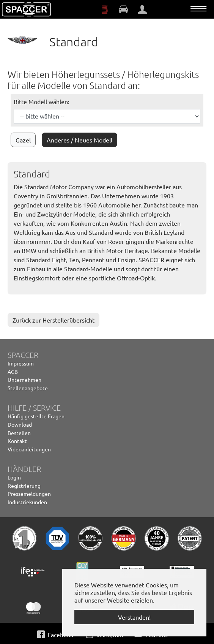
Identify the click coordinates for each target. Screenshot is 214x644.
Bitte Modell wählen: (42, 101)
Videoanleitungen (29, 449)
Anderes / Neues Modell (79, 140)
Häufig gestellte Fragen (36, 416)
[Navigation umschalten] (198, 9)
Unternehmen (24, 380)
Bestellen (19, 433)
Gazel (23, 140)
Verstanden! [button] (134, 617)
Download (20, 424)
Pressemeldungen (29, 494)
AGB (13, 372)
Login (14, 477)
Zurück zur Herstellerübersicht (53, 320)
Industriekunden (27, 502)
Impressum (21, 363)
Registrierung (24, 486)
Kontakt (17, 441)
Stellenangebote (28, 388)
